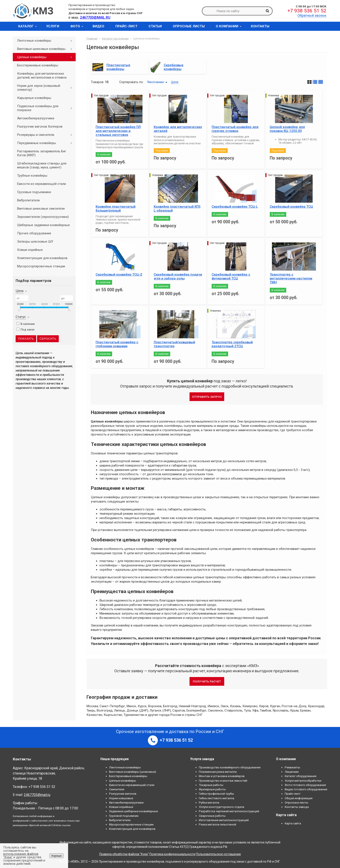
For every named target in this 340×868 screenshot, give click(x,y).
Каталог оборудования (301, 776)
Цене (175, 82)
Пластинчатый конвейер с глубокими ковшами (117, 344)
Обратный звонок (312, 16)
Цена (20, 291)
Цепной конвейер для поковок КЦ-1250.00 (287, 129)
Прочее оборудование (34, 233)
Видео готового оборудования (306, 789)
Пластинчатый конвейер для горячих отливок (235, 129)
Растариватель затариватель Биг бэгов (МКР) (42, 153)
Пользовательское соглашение (218, 854)
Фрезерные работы (212, 789)
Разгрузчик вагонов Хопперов (40, 127)
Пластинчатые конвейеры (118, 67)
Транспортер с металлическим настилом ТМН (291, 278)
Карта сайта (293, 823)
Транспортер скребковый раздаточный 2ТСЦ (232, 344)
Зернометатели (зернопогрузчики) (43, 217)
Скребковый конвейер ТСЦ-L (235, 207)
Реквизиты (292, 767)
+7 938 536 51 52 (307, 11)
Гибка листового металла (217, 798)
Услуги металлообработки (303, 781)
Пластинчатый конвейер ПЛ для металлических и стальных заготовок (118, 131)
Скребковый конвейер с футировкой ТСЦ (231, 276)
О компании (230, 26)
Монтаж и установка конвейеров (222, 776)
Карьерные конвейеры (34, 98)
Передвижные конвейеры (46, 143)
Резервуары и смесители (46, 135)
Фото (78, 26)
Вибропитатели (28, 200)
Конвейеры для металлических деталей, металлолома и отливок (42, 76)
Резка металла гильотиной (217, 824)
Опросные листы (189, 26)
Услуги (53, 26)
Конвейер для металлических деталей (178, 129)
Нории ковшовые (121, 798)
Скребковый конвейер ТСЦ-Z (119, 275)
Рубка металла (209, 802)
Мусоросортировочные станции (41, 266)
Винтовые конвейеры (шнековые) (133, 772)
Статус (21, 317)
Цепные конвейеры (46, 57)
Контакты (260, 26)
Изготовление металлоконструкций (224, 820)
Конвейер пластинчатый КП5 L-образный (177, 209)
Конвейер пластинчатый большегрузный (116, 209)
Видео (98, 26)
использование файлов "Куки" (21, 856)
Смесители (117, 789)
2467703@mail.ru (37, 795)
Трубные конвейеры (32, 176)
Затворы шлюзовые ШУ (35, 242)
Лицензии (292, 772)
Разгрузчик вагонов (123, 794)
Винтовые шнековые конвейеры (46, 49)
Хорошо (56, 856)
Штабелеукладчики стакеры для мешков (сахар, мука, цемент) (42, 165)
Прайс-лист (126, 26)
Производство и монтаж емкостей (223, 781)
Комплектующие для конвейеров (42, 258)
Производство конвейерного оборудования (230, 767)
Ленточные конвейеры (46, 41)
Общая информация (299, 798)
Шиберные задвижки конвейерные (43, 225)
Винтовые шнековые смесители (41, 209)
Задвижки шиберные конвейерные (133, 811)
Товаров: (97, 82)
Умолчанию (156, 82)
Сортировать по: (131, 82)
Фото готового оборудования (305, 785)
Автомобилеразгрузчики (36, 118)
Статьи (155, 26)
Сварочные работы (212, 816)
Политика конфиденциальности (172, 854)
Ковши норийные (30, 250)
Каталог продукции (115, 38)
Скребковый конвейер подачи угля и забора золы (178, 276)
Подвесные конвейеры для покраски (46, 108)
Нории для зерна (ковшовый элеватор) (46, 88)
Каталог (29, 26)
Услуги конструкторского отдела (221, 807)
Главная (92, 38)
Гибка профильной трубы (216, 794)
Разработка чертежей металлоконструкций (229, 811)
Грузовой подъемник (124, 816)
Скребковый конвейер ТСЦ (291, 207)
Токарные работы (211, 785)
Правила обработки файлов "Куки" (124, 854)
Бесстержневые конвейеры (38, 65)
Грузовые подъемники (34, 192)
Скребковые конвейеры (174, 67)
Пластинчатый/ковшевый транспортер (174, 344)
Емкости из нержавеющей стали (42, 184)
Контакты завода (297, 807)
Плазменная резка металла (218, 772)
